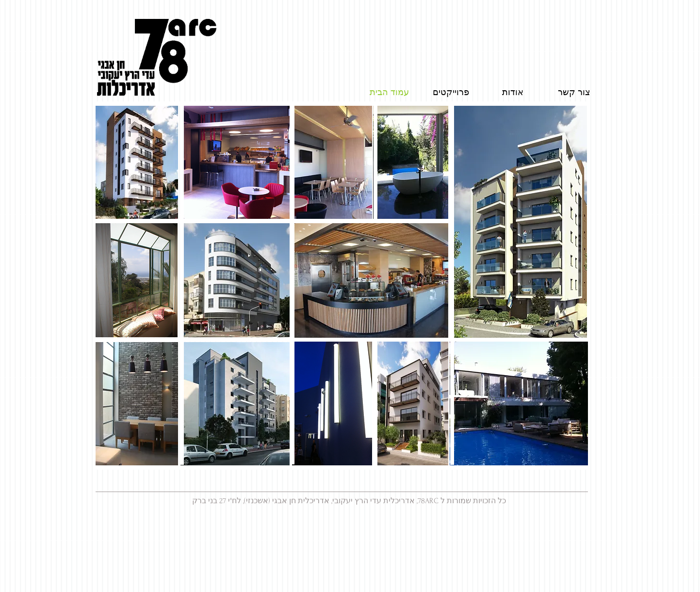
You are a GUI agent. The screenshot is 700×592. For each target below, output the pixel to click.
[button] (411, 163)
